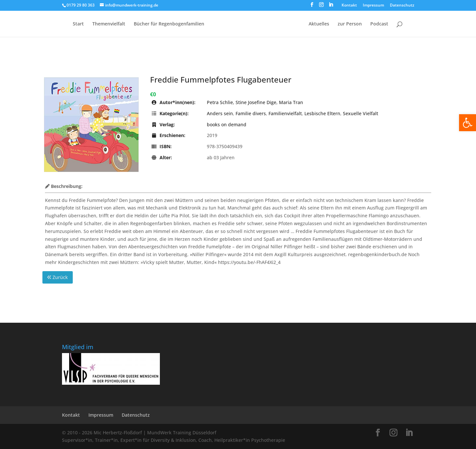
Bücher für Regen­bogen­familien (169, 24)
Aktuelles (319, 24)
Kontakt (349, 6)
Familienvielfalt (285, 113)
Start (78, 24)
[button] (468, 123)
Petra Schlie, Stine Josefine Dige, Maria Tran (255, 102)
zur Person (350, 24)
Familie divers (251, 113)
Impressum (373, 6)
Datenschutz (402, 6)
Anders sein (220, 113)
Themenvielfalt (109, 24)
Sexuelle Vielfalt (361, 113)
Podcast (379, 24)
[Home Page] (256, 29)
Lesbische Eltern (322, 113)
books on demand (227, 124)
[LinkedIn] (331, 7)
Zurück (58, 277)
